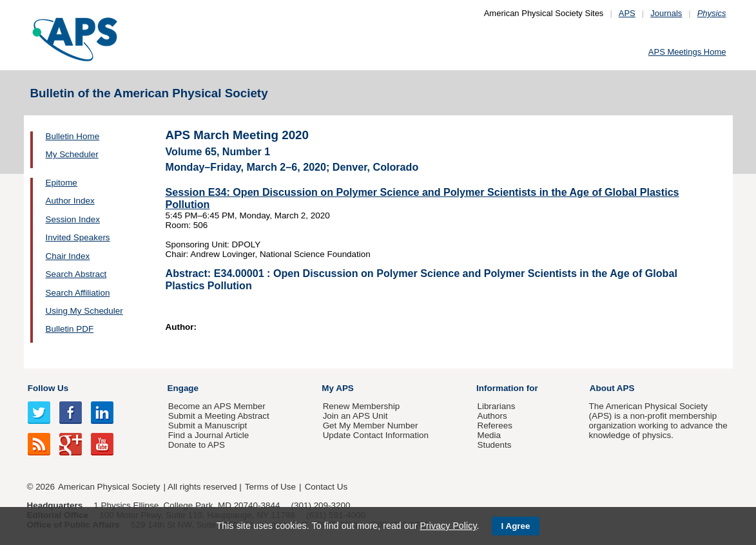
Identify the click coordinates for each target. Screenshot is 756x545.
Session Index (73, 219)
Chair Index (68, 256)
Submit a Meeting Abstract (219, 416)
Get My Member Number (371, 425)
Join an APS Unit (355, 416)
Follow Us (48, 388)
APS (627, 13)
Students (494, 445)
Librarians (496, 406)
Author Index (70, 201)
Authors (492, 416)
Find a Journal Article (208, 435)
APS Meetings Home (687, 52)
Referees (495, 425)
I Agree (516, 526)
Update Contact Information (376, 435)
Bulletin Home (73, 136)
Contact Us (326, 487)
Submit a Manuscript (208, 425)
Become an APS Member (217, 406)
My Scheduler (72, 154)
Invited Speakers (78, 237)
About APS (612, 388)
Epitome (62, 183)
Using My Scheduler (84, 311)
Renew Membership (362, 406)
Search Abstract (76, 274)
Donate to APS (197, 445)
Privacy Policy (448, 526)
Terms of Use (270, 487)
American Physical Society (109, 487)
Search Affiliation (78, 293)
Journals (666, 13)
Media (489, 435)
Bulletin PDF (70, 329)
